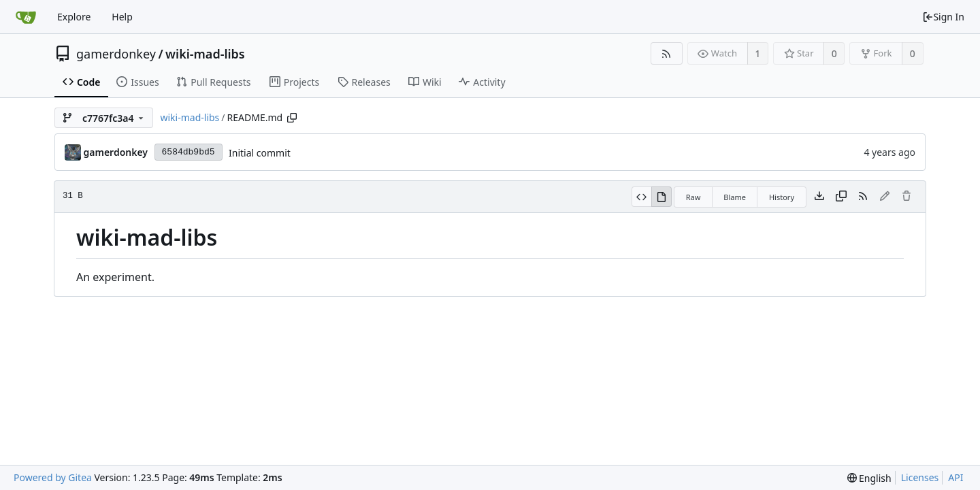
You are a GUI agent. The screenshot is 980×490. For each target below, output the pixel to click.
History (782, 197)
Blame (735, 197)
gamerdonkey (116, 54)
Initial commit (260, 153)
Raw (693, 197)
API (955, 477)
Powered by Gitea (53, 477)
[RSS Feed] (667, 53)
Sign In (943, 17)
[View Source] (641, 197)
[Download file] (819, 197)
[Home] (26, 17)
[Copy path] (292, 118)
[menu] (869, 478)
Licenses (920, 477)
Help (122, 17)
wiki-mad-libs (205, 54)
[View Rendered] (661, 197)
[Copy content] (841, 197)
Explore (74, 17)
